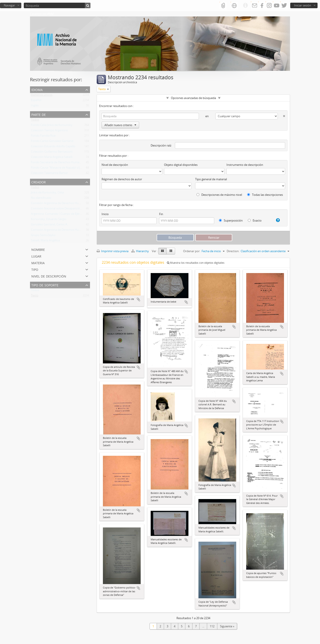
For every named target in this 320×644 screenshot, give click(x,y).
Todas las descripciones (265, 195)
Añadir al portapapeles (138, 299)
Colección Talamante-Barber (49, 174)
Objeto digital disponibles (181, 165)
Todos (35, 121)
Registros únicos (42, 96)
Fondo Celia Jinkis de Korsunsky (52, 126)
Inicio (105, 214)
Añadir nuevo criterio (120, 125)
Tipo (35, 269)
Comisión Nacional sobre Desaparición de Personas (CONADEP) (73, 209)
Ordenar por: (192, 251)
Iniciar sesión (303, 5)
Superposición (231, 220)
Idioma (37, 89)
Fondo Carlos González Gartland (52, 142)
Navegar (9, 5)
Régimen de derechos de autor (122, 179)
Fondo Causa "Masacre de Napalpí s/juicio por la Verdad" (68, 168)
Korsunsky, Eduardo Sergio (49, 220)
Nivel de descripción (49, 276)
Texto (35, 296)
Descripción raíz (161, 145)
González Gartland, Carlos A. (49, 225)
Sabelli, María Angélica (45, 241)
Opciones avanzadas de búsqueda (193, 98)
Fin (161, 214)
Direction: (233, 251)
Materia (38, 263)
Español (36, 101)
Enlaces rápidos (245, 6)
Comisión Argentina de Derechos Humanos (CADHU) (65, 204)
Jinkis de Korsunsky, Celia (47, 193)
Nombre (38, 249)
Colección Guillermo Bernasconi (52, 153)
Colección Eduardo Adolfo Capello (53, 147)
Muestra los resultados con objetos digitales (196, 263)
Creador (39, 182)
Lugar (36, 256)
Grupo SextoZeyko (43, 236)
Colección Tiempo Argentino (49, 131)
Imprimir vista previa (113, 251)
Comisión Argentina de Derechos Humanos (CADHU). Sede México (74, 231)
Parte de (39, 114)
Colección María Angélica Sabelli (52, 158)
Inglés (35, 106)
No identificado (41, 199)
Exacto (255, 220)
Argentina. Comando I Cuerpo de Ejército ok (60, 215)
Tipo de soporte (45, 285)
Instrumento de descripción (245, 165)
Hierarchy (140, 251)
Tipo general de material (211, 179)
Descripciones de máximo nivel (219, 195)
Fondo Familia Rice (43, 137)
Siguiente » (227, 626)
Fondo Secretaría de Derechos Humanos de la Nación (66, 163)
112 (212, 626)
